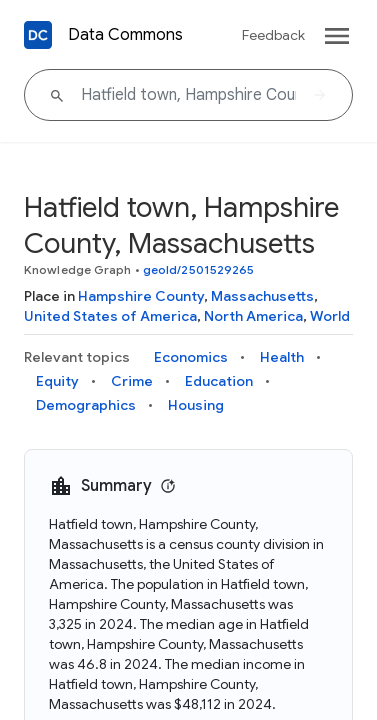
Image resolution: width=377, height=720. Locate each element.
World (330, 316)
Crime (132, 381)
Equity (57, 381)
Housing (196, 405)
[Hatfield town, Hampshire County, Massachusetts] (188, 95)
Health (282, 357)
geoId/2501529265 (199, 269)
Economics (191, 357)
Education (219, 381)
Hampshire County (141, 296)
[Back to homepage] (38, 35)
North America (253, 316)
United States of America (110, 316)
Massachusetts (262, 296)
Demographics (86, 405)
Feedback (273, 35)
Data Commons (125, 35)
